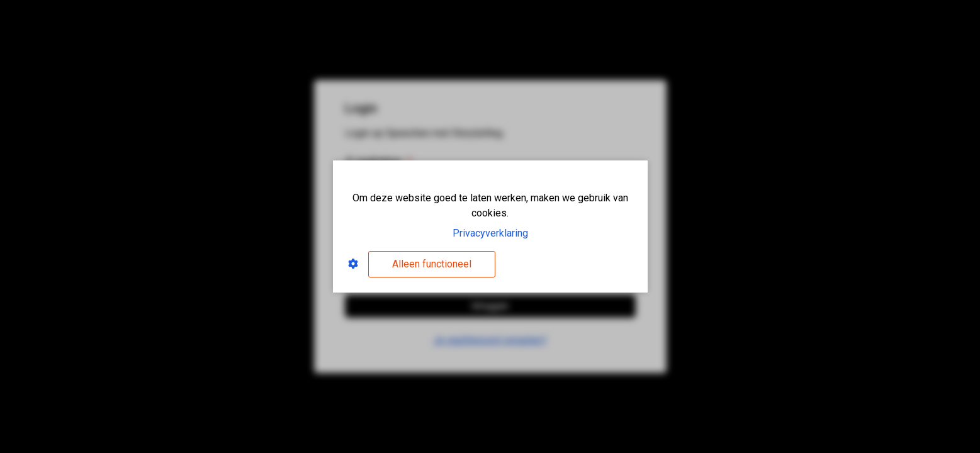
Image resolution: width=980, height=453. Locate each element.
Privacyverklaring (490, 233)
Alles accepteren (569, 264)
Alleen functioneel (432, 264)
